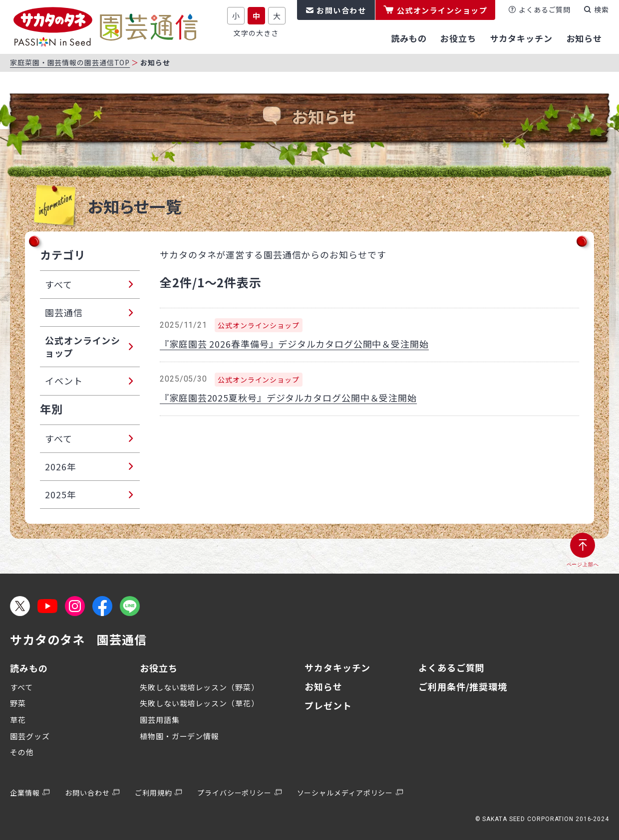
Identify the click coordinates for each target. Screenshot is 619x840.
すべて (21, 687)
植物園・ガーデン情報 (179, 736)
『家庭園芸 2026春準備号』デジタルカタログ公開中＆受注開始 (294, 344)
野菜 (18, 703)
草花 (18, 720)
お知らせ (323, 686)
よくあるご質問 (545, 9)
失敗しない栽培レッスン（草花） (199, 703)
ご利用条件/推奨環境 (463, 686)
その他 (22, 752)
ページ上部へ (583, 564)
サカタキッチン (337, 667)
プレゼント (328, 705)
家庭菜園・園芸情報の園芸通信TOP (70, 62)
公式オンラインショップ (442, 10)
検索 (602, 9)
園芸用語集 (160, 720)
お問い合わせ (341, 10)
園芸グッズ (30, 736)
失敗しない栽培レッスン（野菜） (199, 687)
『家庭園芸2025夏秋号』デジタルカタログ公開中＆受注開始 (288, 398)
